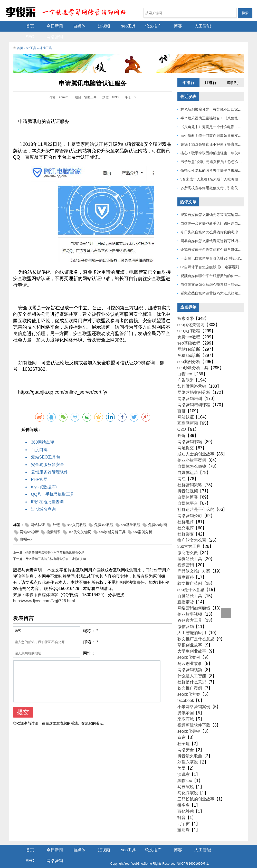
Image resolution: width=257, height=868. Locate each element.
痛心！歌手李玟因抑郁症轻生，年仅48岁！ (215, 143)
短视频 (92, 26)
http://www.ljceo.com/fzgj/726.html (44, 591)
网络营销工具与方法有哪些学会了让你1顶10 (56, 549)
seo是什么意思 (191, 580)
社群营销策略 (190, 475)
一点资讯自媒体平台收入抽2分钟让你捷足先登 (217, 248)
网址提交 (186, 438)
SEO (215, 26)
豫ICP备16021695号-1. (162, 854)
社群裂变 (186, 524)
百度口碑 (39, 440)
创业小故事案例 (192, 450)
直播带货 (186, 592)
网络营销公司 (190, 506)
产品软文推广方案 (194, 561)
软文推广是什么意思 (196, 629)
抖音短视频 (188, 481)
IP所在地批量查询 (47, 492)
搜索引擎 (54, 522)
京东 (182, 727)
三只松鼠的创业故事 (196, 789)
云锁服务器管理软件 (50, 462)
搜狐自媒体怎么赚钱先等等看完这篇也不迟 (215, 205)
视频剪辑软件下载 (194, 715)
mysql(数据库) (44, 477)
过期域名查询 (43, 499)
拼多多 (184, 795)
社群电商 (186, 512)
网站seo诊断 (29, 522)
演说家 (184, 764)
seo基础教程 (131, 515)
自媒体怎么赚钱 (192, 456)
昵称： (89, 621)
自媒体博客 (188, 487)
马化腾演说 (188, 783)
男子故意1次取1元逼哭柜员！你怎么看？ (213, 152)
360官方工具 (189, 536)
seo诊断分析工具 (112, 522)
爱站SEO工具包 (46, 447)
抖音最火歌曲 (190, 746)
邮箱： (89, 632)
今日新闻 (42, 26)
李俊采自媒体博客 (42, 585)
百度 (30, 147)
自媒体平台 (188, 493)
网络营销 (240, 26)
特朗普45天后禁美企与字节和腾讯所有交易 (55, 543)
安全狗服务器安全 (47, 455)
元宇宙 (184, 814)
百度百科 (186, 567)
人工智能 (190, 26)
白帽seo (26, 529)
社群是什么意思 (192, 672)
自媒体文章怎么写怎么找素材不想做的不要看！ (218, 274)
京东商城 (186, 709)
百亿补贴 (186, 801)
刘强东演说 (188, 752)
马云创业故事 (190, 654)
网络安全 (186, 740)
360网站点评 (43, 432)
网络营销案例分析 (194, 382)
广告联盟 (186, 370)
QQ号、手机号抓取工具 (53, 484)
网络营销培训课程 (194, 395)
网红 (182, 469)
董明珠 (184, 820)
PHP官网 (39, 469)
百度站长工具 (190, 586)
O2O (182, 419)
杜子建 (184, 734)
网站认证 (94, 134)
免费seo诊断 (158, 515)
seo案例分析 (143, 522)
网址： (89, 643)
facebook (186, 690)
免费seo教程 (104, 515)
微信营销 (186, 617)
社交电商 (186, 518)
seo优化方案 (189, 684)
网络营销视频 (190, 660)
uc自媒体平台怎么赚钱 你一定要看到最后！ (215, 257)
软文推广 (141, 26)
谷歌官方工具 (190, 610)
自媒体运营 (188, 462)
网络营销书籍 (190, 432)
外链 (56, 515)
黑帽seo (185, 771)
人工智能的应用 (192, 623)
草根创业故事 (190, 635)
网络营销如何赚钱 (194, 598)
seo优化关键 (189, 721)
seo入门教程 (77, 515)
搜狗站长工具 (190, 549)
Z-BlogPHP (128, 860)
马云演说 (186, 777)
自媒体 (67, 26)
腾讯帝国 (186, 703)
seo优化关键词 (80, 522)
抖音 (182, 808)
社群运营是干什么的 (196, 499)
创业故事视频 (190, 604)
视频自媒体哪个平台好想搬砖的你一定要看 (215, 266)
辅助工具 (46, 38)
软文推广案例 (190, 678)
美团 (182, 758)
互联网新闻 (188, 413)
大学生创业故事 (192, 641)
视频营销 (186, 555)
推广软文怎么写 (192, 530)
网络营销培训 (190, 389)
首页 (18, 26)
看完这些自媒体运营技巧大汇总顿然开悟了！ (216, 283)
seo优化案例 (189, 647)
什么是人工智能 (192, 666)
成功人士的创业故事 (196, 444)
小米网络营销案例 (194, 697)
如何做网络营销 (192, 376)
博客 (166, 26)
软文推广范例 (190, 573)
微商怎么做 (188, 543)
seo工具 (116, 26)
